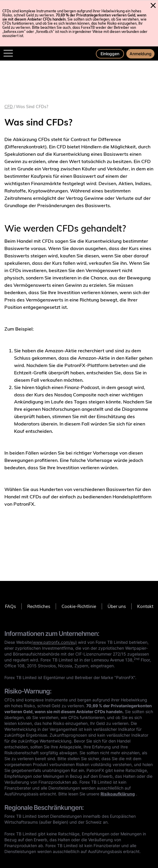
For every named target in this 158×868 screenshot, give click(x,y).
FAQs (10, 606)
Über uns (117, 606)
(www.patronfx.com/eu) (54, 642)
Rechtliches (39, 606)
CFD (9, 107)
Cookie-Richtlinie (79, 606)
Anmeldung (141, 54)
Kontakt (145, 606)
